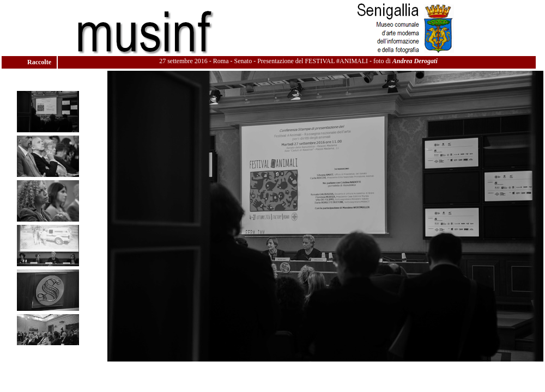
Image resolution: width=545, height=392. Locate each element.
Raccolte (40, 62)
